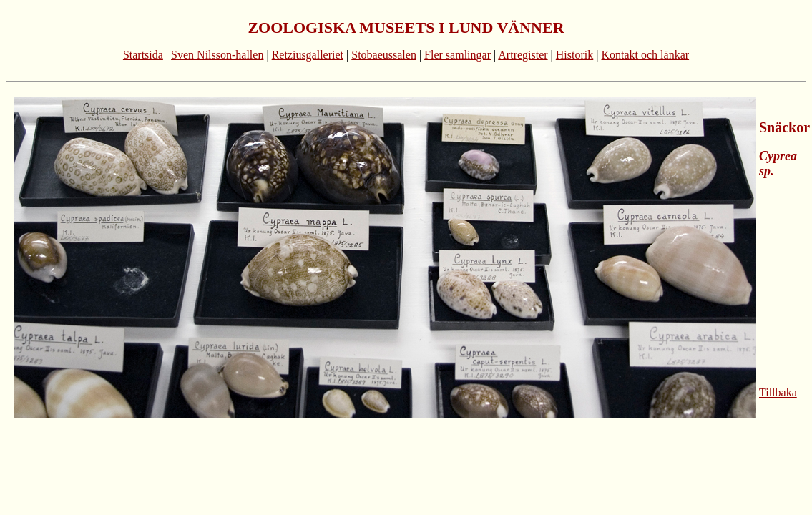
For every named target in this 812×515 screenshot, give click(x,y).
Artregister (523, 55)
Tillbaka (778, 392)
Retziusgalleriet (308, 55)
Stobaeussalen (384, 55)
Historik (574, 55)
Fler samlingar (458, 55)
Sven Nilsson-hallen (217, 55)
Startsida (143, 55)
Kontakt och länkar (645, 55)
